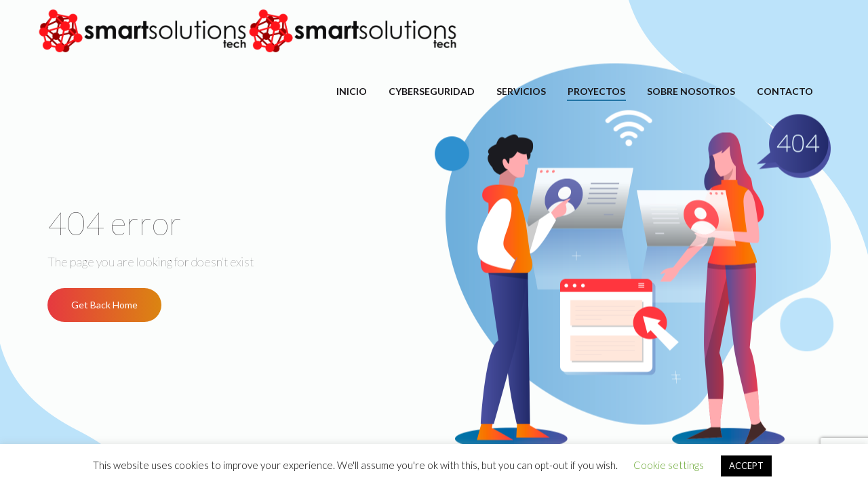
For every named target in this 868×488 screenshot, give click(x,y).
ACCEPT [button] (746, 466)
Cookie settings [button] (669, 465)
